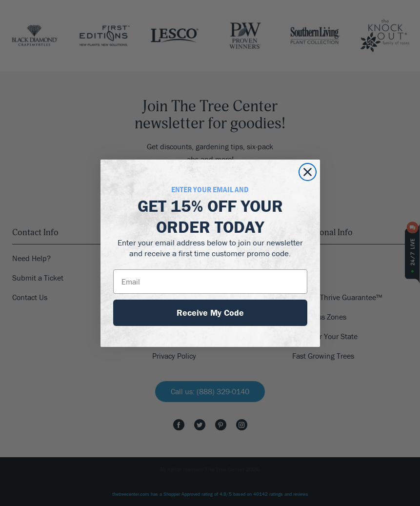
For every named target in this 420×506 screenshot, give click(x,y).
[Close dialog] (308, 172)
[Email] (210, 282)
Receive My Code (210, 313)
